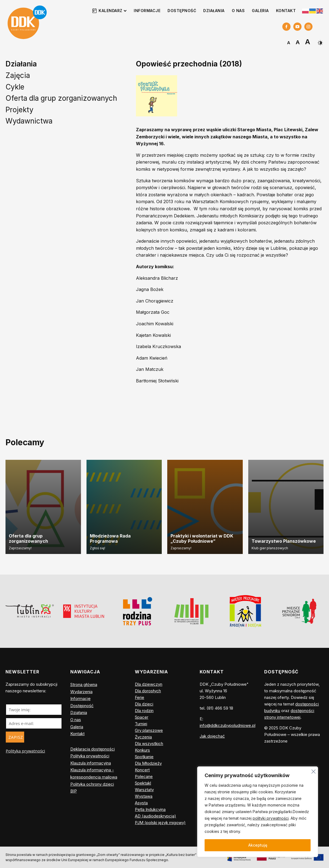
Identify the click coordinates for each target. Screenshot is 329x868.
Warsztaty (144, 790)
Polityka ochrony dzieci (92, 784)
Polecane (144, 776)
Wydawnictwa (29, 121)
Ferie (140, 697)
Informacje (147, 11)
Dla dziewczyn (149, 684)
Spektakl (143, 783)
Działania (214, 11)
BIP (74, 791)
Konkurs (142, 750)
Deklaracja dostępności (93, 749)
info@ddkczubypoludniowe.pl (228, 725)
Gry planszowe (149, 730)
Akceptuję (258, 845)
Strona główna (84, 684)
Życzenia (143, 737)
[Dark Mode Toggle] (320, 41)
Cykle (15, 87)
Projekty (19, 110)
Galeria (260, 11)
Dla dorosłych (148, 691)
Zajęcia (18, 75)
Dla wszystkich (149, 744)
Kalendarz (113, 11)
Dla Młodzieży (148, 763)
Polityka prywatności (25, 751)
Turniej (141, 724)
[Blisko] (313, 771)
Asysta (141, 803)
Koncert (142, 770)
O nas (238, 11)
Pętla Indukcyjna (150, 809)
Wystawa (144, 796)
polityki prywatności (271, 818)
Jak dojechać (212, 736)
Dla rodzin (144, 711)
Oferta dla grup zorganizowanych (61, 98)
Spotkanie (144, 757)
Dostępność (182, 11)
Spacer (142, 717)
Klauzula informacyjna (91, 763)
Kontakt (286, 11)
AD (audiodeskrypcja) (155, 816)
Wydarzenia (81, 692)
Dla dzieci (144, 704)
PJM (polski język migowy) (160, 823)
